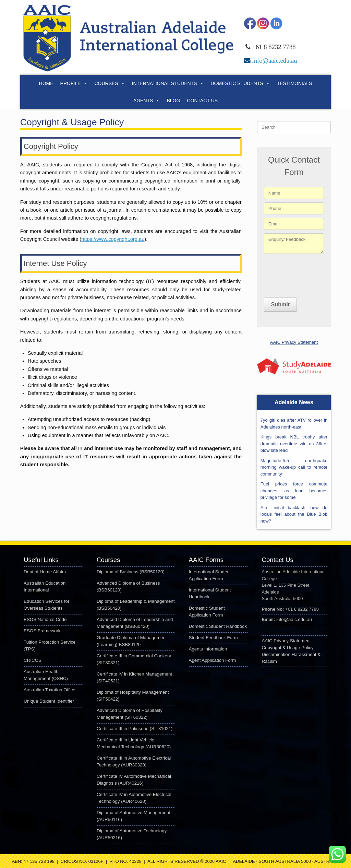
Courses (110, 83)
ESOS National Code (45, 619)
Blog (173, 101)
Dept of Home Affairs (45, 572)
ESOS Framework (42, 631)
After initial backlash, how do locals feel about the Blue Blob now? (294, 514)
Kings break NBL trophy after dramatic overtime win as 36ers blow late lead (294, 444)
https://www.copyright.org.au (113, 239)
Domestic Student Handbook (218, 626)
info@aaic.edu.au (274, 61)
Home (46, 83)
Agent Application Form (213, 660)
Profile (74, 83)
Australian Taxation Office (50, 690)
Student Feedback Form (213, 638)
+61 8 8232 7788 (274, 47)
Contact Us (202, 101)
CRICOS (33, 660)
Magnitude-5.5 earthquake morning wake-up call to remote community (294, 467)
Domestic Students (240, 83)
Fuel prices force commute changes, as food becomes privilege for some (294, 491)
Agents (147, 101)
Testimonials (295, 83)
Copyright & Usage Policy (287, 648)
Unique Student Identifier (49, 701)
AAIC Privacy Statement (294, 342)
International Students (168, 83)
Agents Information (208, 649)
